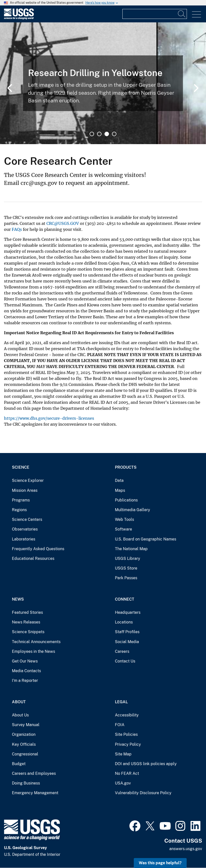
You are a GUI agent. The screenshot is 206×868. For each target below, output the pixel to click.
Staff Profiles (127, 632)
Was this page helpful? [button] (160, 863)
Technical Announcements (36, 642)
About (19, 702)
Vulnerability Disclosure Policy (143, 793)
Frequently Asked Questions (38, 549)
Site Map (123, 754)
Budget (19, 764)
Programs (21, 500)
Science (21, 467)
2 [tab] (99, 134)
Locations (124, 622)
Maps (120, 490)
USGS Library (128, 558)
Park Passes (126, 578)
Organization (24, 734)
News (18, 599)
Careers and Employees (34, 773)
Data (119, 480)
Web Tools (124, 519)
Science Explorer (28, 480)
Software (123, 529)
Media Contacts (26, 671)
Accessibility (127, 715)
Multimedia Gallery (133, 510)
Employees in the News (34, 651)
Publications (126, 500)
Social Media (127, 642)
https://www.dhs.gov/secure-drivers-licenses (49, 418)
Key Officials (24, 744)
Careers (122, 651)
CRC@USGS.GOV (63, 223)
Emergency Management (35, 793)
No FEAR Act (127, 773)
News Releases (26, 622)
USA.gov (123, 783)
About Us (20, 715)
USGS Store (126, 568)
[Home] (19, 18)
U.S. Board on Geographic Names (146, 539)
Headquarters (128, 612)
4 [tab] (114, 134)
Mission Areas (25, 490)
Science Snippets (28, 632)
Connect (125, 599)
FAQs (17, 229)
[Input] (155, 14)
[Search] (182, 14)
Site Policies (126, 734)
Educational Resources (33, 558)
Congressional (25, 754)
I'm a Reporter (25, 681)
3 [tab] (107, 134)
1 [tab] (92, 134)
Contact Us (125, 661)
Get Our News (25, 661)
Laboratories (24, 539)
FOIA (120, 725)
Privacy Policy (128, 744)
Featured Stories (27, 612)
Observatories (25, 529)
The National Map (131, 549)
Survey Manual (26, 725)
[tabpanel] (103, 83)
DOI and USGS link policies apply (146, 764)
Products (126, 467)
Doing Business (26, 783)
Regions (19, 510)
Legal (121, 702)
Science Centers (27, 519)
